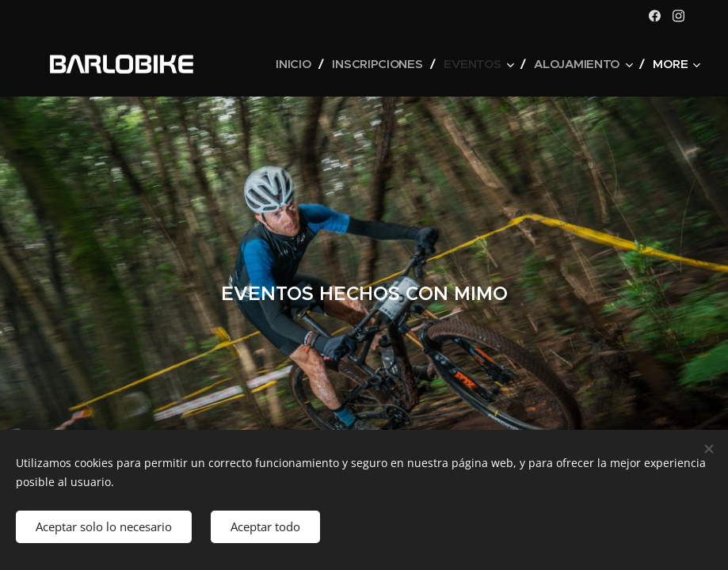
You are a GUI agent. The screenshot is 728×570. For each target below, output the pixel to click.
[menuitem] (290, 64)
